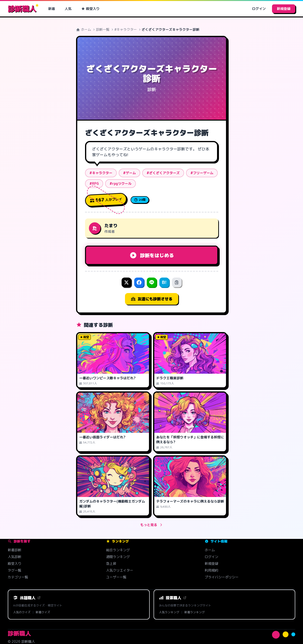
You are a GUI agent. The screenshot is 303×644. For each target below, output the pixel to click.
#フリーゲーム (202, 173)
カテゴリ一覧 (18, 577)
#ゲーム (129, 173)
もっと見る (152, 525)
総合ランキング (118, 550)
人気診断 (15, 557)
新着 (52, 9)
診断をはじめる (152, 255)
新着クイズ (43, 612)
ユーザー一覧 (116, 577)
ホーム (84, 29)
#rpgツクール (120, 183)
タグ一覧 (15, 570)
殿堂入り (90, 9)
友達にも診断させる (152, 299)
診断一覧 (103, 29)
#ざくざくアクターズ (163, 173)
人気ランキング (169, 612)
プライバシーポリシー (222, 577)
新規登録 (284, 9)
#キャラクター (126, 29)
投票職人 (173, 598)
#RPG (94, 183)
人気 (68, 9)
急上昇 (111, 563)
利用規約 (211, 570)
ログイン (259, 9)
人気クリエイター (120, 570)
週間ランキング (118, 557)
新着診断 (15, 550)
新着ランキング (194, 612)
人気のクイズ (22, 612)
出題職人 (27, 598)
